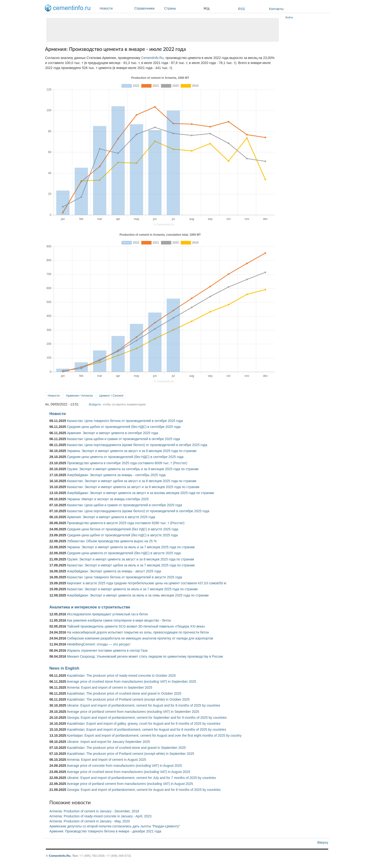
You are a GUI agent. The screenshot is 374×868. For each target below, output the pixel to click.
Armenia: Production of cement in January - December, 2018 (94, 811)
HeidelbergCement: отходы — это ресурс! (99, 644)
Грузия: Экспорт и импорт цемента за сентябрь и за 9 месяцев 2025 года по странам (133, 469)
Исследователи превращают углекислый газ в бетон (108, 614)
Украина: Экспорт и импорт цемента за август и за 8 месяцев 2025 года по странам (132, 451)
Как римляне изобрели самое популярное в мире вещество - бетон (119, 620)
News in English (64, 668)
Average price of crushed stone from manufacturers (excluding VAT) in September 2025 (131, 682)
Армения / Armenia (79, 396)
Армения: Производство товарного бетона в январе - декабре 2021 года (105, 831)
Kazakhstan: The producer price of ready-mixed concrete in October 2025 (121, 676)
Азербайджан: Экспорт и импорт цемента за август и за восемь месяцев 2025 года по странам (140, 493)
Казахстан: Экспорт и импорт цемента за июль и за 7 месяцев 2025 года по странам (132, 589)
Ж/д (206, 8)
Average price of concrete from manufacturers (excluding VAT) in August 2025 (124, 766)
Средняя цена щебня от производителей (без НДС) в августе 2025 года (122, 535)
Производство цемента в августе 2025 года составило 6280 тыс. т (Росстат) (126, 523)
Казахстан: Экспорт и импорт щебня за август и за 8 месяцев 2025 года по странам (132, 481)
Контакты (276, 9)
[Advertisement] (163, 30)
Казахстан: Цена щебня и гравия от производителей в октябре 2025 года (124, 439)
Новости (116, 8)
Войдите (95, 404)
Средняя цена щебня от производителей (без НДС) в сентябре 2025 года (124, 427)
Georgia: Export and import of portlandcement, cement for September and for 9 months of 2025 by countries (147, 718)
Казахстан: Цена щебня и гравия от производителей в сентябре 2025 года (125, 505)
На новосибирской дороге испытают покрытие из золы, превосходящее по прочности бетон (138, 632)
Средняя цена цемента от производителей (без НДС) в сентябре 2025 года (125, 457)
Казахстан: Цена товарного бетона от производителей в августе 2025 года (125, 577)
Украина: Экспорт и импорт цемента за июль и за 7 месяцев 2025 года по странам (131, 547)
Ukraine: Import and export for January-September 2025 (109, 742)
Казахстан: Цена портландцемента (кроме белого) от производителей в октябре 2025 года (137, 445)
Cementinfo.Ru (60, 856)
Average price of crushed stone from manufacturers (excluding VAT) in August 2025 (128, 772)
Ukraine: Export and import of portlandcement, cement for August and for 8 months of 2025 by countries (144, 705)
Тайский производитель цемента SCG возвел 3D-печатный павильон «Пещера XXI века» (136, 626)
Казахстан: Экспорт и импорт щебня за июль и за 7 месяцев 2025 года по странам (131, 565)
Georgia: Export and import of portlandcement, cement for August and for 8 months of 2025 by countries (144, 790)
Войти (289, 17)
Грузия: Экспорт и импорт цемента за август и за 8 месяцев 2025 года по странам (130, 559)
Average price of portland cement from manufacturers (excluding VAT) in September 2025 (133, 712)
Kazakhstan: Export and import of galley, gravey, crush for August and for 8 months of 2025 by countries (144, 724)
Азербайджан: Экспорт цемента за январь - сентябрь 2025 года (116, 475)
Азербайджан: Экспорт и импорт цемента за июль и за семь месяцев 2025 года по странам (138, 595)
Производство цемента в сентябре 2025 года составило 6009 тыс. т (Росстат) (127, 463)
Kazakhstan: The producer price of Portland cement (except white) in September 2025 (131, 754)
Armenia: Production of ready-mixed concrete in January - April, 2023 (100, 816)
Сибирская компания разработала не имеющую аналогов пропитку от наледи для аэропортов (140, 638)
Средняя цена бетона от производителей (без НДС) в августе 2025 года (123, 529)
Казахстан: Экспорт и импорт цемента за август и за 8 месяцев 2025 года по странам (133, 487)
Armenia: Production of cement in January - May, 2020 (90, 821)
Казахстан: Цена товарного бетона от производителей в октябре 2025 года (125, 421)
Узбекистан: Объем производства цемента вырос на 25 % (112, 541)
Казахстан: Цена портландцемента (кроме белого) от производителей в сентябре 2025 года (138, 511)
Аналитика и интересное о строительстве (90, 607)
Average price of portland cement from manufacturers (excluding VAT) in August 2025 (130, 784)
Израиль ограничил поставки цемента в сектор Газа (107, 650)
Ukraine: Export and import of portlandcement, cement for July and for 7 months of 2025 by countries (141, 778)
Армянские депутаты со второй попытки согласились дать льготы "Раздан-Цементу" (115, 826)
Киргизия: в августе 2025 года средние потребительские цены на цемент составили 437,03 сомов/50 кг (147, 583)
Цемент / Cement (111, 396)
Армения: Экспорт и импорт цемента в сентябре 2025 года (113, 433)
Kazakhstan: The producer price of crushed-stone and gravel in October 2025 (124, 693)
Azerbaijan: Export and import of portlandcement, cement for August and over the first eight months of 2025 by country (154, 735)
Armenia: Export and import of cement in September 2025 (109, 687)
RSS (242, 9)
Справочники (148, 8)
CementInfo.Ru (152, 58)
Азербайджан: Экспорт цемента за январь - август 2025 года (114, 571)
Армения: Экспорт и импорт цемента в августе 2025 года (111, 517)
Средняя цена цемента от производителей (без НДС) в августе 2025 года (124, 553)
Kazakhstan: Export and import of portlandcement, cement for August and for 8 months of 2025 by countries (147, 730)
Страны (183, 8)
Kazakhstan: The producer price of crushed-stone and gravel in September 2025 (126, 748)
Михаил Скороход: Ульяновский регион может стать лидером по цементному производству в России (145, 656)
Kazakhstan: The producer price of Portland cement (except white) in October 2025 (128, 699)
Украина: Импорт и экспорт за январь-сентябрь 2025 (108, 499)
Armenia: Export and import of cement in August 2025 (106, 760)
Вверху (323, 842)
